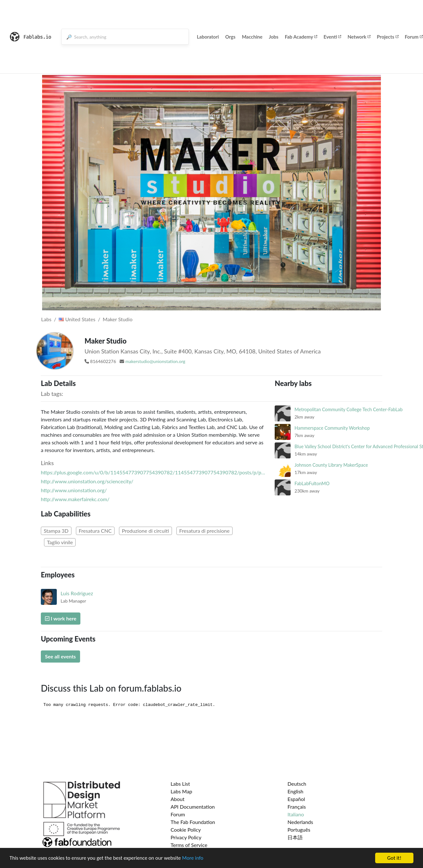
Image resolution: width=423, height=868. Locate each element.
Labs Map (182, 791)
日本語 (295, 837)
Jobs (274, 37)
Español (296, 799)
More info (196, 858)
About (178, 799)
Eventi (332, 37)
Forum (178, 814)
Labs (46, 319)
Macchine (252, 37)
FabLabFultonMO (312, 483)
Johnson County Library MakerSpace (331, 465)
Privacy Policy (186, 837)
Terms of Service (189, 845)
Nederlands (300, 822)
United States (77, 319)
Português (299, 830)
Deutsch (297, 784)
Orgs (230, 37)
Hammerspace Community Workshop (332, 428)
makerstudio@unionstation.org (155, 361)
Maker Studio (118, 319)
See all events (60, 656)
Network (359, 37)
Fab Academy (301, 37)
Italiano (296, 814)
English (295, 791)
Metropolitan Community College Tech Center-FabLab (349, 409)
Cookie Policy (186, 830)
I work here (61, 618)
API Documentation (193, 807)
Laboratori (208, 37)
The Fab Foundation (193, 822)
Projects (387, 37)
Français (297, 807)
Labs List (180, 784)
